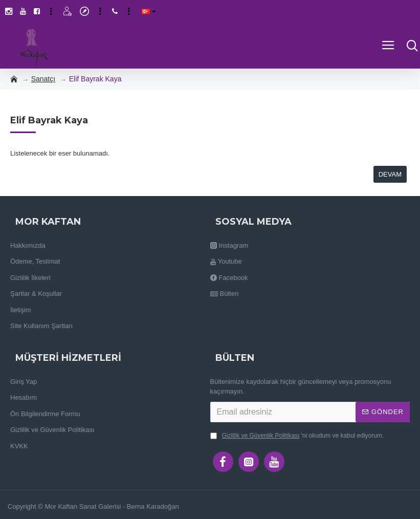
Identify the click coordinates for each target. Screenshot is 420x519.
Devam (390, 174)
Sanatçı (43, 79)
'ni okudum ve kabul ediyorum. (297, 436)
